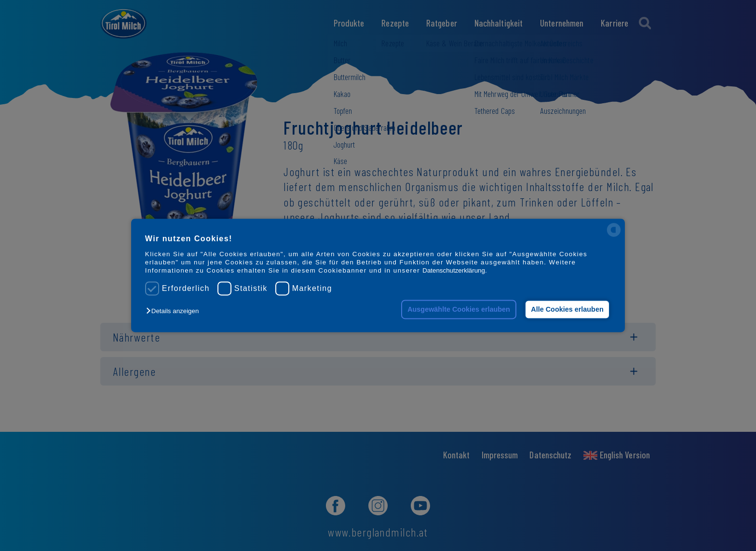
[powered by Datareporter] (614, 236)
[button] (175, 311)
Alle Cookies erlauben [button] (567, 309)
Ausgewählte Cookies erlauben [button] (459, 309)
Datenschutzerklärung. (454, 271)
